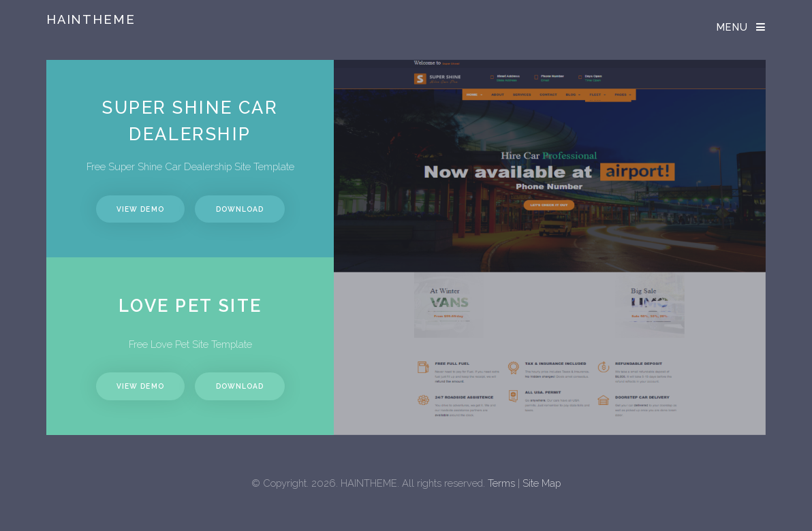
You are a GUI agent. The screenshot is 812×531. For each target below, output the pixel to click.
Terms (501, 483)
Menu (733, 27)
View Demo (140, 209)
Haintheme (91, 19)
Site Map (542, 483)
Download (240, 209)
